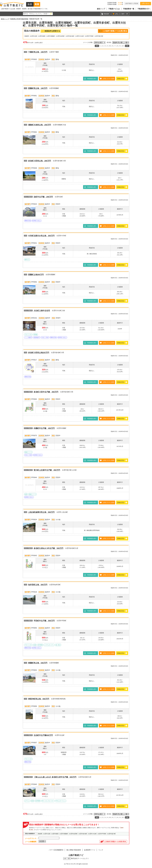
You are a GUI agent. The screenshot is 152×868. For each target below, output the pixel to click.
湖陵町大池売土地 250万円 (40, 125)
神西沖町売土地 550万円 (39, 699)
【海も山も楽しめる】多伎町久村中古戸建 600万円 (55, 777)
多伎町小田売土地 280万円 (40, 161)
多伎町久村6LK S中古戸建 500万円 (48, 548)
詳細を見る (121, 79)
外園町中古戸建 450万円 (44, 428)
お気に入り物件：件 (121, 14)
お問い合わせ (146, 3)
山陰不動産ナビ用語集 (132, 3)
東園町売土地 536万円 (38, 663)
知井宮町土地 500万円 (38, 585)
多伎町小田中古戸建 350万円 (46, 392)
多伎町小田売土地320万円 (39, 353)
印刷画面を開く (92, 79)
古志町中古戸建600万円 (43, 735)
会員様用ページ (90, 850)
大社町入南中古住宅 (42, 311)
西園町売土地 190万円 (38, 88)
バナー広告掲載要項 (56, 850)
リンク (101, 850)
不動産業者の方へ (144, 9)
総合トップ (101, 9)
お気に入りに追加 (108, 79)
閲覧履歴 (106, 14)
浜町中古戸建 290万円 (43, 197)
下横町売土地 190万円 (38, 52)
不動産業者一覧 (129, 9)
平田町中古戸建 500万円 (44, 621)
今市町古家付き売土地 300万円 (41, 236)
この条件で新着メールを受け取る (115, 31)
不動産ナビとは (114, 9)
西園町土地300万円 (36, 275)
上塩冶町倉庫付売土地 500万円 (41, 512)
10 (123, 46)
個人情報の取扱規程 (74, 850)
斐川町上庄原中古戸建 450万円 (47, 470)
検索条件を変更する (52, 31)
